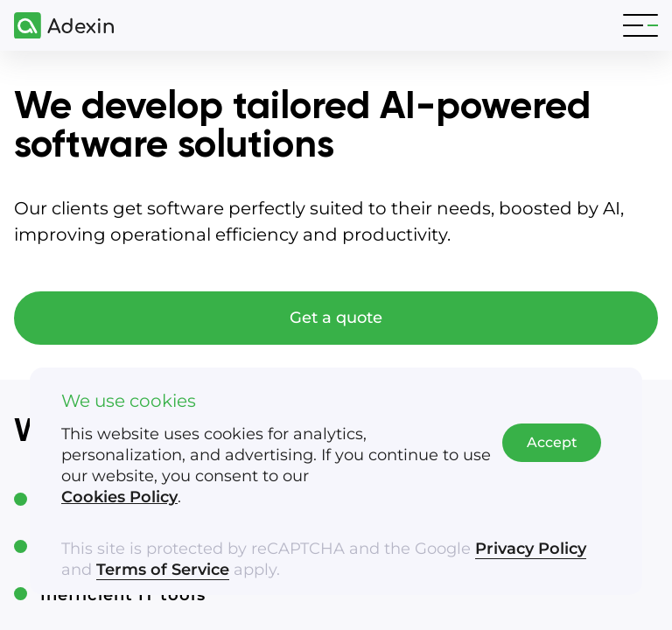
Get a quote (336, 318)
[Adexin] (57, 26)
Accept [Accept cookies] (552, 442)
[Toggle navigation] (640, 25)
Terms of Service (163, 570)
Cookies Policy (119, 497)
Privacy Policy (531, 549)
